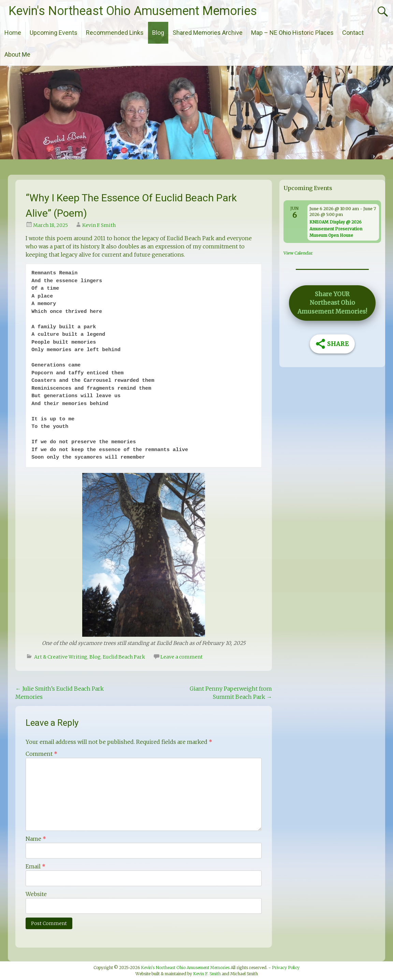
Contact (353, 33)
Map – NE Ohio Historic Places (292, 33)
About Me (17, 54)
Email (35, 866)
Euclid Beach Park (124, 657)
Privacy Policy (286, 968)
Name (36, 839)
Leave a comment (181, 657)
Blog (158, 33)
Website (36, 894)
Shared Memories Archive (208, 33)
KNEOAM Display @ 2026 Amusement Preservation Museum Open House (336, 229)
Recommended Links (115, 33)
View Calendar (298, 253)
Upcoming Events (54, 33)
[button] (332, 303)
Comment (41, 754)
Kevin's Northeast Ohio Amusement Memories (133, 11)
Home (13, 33)
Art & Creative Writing (61, 657)
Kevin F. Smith (99, 225)
